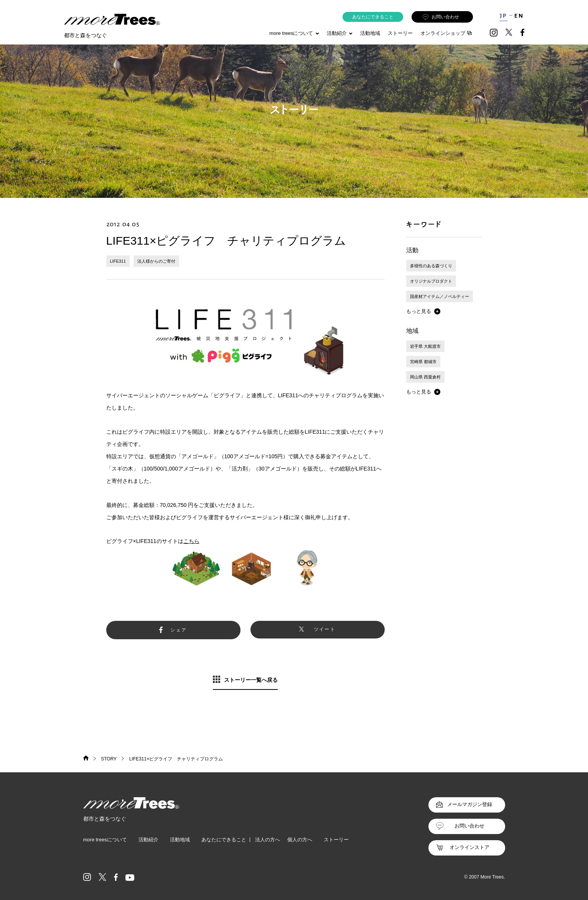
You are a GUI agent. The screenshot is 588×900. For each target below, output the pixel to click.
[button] (423, 311)
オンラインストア (469, 847)
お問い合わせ (441, 17)
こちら (191, 541)
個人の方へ (300, 840)
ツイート (325, 629)
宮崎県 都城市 (423, 362)
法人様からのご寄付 (156, 261)
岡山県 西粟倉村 (425, 377)
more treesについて (294, 33)
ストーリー (400, 33)
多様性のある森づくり (431, 266)
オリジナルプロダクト (431, 281)
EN (519, 16)
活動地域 (370, 33)
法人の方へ (268, 840)
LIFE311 (118, 261)
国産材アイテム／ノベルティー (440, 296)
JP (503, 16)
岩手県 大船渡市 (425, 346)
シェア (179, 630)
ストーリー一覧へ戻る (251, 680)
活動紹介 (148, 840)
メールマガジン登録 (470, 804)
